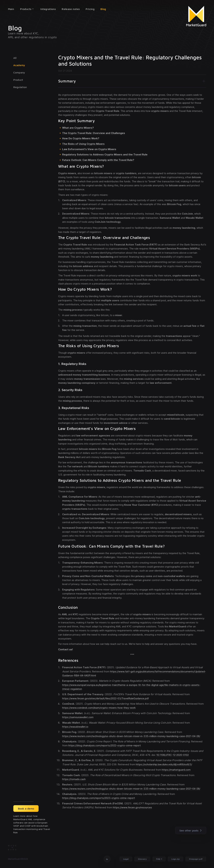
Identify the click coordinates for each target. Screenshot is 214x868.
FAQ (158, 859)
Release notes (71, 9)
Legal (126, 859)
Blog (103, 9)
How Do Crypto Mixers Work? (81, 138)
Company (19, 72)
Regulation (20, 87)
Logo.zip (176, 859)
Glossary (142, 859)
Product (18, 80)
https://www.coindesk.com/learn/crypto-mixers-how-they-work (99, 708)
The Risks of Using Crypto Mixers (83, 144)
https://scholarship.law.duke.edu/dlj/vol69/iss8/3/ (164, 764)
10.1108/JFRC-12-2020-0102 (173, 755)
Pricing (90, 9)
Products (27, 9)
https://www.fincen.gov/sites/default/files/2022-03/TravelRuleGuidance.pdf (106, 698)
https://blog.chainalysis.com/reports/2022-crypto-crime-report (105, 745)
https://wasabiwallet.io (75, 727)
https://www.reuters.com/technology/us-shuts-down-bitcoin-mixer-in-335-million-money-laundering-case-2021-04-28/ (131, 736)
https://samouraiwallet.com (78, 717)
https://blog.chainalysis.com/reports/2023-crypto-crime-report (99, 798)
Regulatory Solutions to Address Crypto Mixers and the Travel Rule (105, 154)
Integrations (48, 9)
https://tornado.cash (74, 779)
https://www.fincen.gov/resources (132, 807)
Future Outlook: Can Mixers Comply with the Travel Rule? (98, 160)
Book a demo (26, 809)
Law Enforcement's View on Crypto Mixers (89, 149)
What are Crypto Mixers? (78, 128)
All (15, 58)
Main (11, 9)
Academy (19, 65)
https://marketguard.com (176, 770)
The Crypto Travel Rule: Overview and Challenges (94, 133)
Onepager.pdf (196, 859)
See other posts (191, 830)
